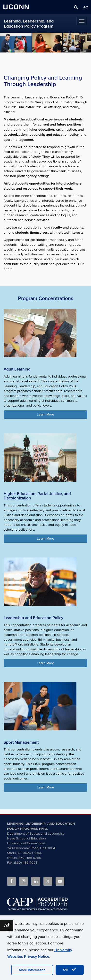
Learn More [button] (45, 414)
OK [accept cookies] (70, 970)
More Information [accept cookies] (32, 970)
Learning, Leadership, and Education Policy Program (29, 24)
